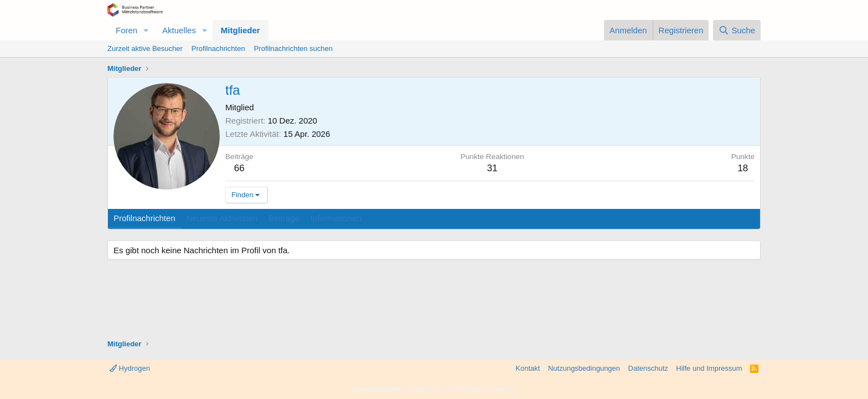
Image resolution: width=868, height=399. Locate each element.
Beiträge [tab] (284, 218)
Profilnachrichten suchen (293, 48)
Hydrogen (130, 368)
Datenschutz (648, 368)
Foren (126, 30)
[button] (146, 30)
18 (743, 168)
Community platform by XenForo (434, 389)
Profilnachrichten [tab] (144, 218)
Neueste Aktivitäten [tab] (222, 218)
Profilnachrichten (218, 48)
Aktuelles (179, 30)
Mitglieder (241, 30)
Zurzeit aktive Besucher (145, 48)
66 (239, 168)
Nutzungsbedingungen (584, 368)
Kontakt (528, 368)
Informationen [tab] (336, 218)
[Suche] (737, 30)
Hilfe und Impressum (709, 368)
